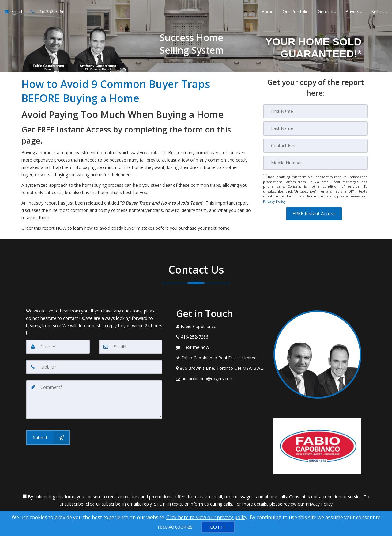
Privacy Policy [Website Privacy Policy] (274, 201)
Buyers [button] (354, 12)
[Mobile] (315, 163)
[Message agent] (220, 347)
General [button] (327, 12)
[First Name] (315, 111)
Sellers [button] (379, 12)
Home (267, 12)
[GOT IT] (218, 527)
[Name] (58, 347)
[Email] (315, 146)
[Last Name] (315, 128)
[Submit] (48, 438)
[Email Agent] (16, 12)
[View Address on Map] (220, 368)
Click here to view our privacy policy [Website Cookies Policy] (207, 517)
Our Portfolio (296, 12)
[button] (314, 213)
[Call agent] (46, 12)
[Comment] (94, 400)
